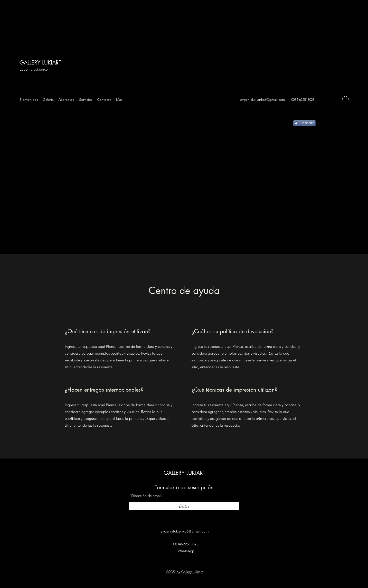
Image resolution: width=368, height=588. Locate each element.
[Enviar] (184, 506)
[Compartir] (304, 123)
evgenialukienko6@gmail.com (263, 100)
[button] (345, 100)
